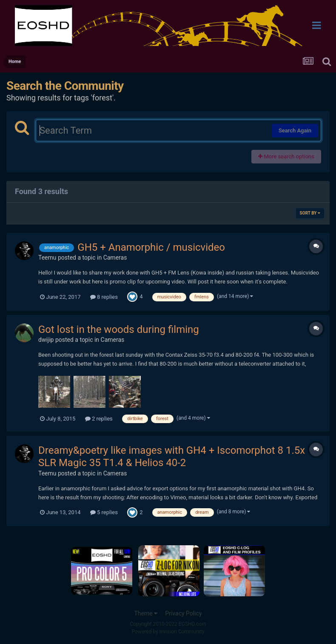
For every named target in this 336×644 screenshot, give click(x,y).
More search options (286, 156)
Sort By (310, 213)
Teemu (47, 258)
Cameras (115, 258)
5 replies (104, 512)
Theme (146, 613)
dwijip (46, 340)
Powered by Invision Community (168, 632)
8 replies (104, 297)
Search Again (295, 130)
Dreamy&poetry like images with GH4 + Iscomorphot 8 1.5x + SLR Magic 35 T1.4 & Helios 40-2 (176, 457)
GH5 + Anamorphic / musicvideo (151, 247)
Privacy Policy (183, 613)
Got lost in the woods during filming (119, 329)
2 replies (99, 419)
